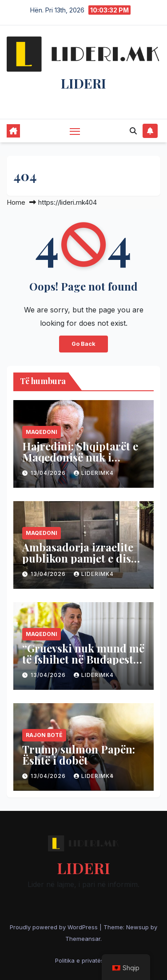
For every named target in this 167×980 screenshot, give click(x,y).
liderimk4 (94, 473)
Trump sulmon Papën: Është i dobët (79, 755)
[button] (133, 131)
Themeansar (83, 939)
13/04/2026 (49, 473)
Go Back (83, 344)
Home (16, 202)
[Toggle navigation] (75, 131)
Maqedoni (42, 432)
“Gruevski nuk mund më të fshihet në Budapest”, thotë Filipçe (83, 659)
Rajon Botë (44, 735)
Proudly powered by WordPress (55, 927)
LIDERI (83, 83)
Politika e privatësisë (83, 960)
